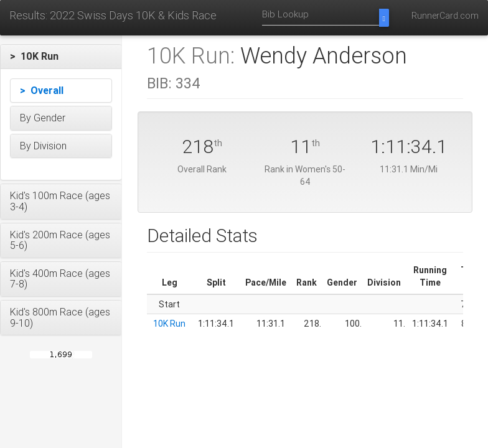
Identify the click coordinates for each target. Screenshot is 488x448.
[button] (61, 57)
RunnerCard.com (445, 16)
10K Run (169, 324)
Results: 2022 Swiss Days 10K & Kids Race (113, 15)
